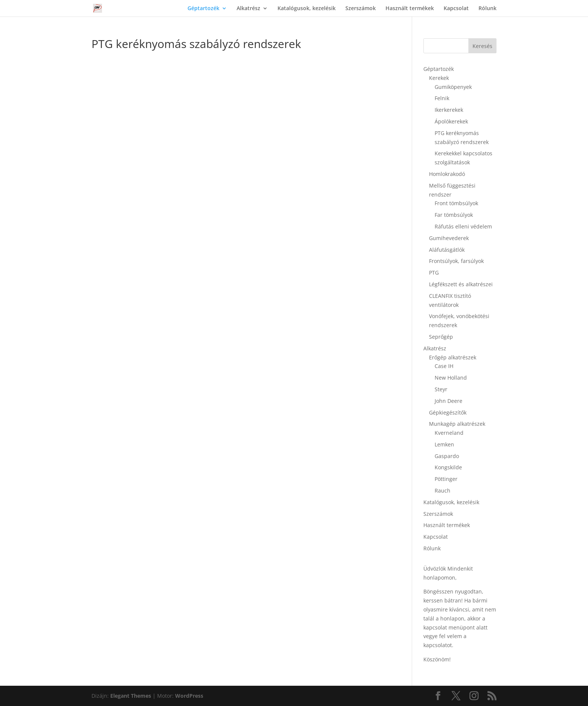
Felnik (442, 98)
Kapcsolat (456, 9)
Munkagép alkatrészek (457, 424)
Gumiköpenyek (453, 87)
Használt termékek (410, 9)
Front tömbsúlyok (456, 203)
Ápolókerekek (451, 121)
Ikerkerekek (449, 110)
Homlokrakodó (447, 174)
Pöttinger (446, 479)
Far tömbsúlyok (454, 215)
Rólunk (487, 9)
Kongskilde (448, 467)
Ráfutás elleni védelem (463, 226)
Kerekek (439, 78)
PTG (434, 273)
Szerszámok (361, 9)
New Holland (451, 378)
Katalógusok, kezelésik (307, 9)
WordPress (189, 696)
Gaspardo (447, 456)
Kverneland (449, 433)
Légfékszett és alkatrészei (461, 284)
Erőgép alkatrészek (453, 357)
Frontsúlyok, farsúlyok (456, 261)
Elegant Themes (131, 696)
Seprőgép (441, 337)
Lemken (444, 444)
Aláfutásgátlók (447, 250)
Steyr (441, 389)
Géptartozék (203, 9)
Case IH (444, 366)
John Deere (448, 401)
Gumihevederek (449, 238)
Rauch (442, 490)
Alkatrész (248, 9)
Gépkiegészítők (448, 412)
